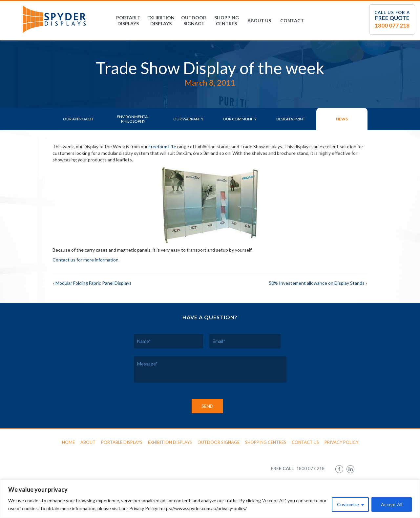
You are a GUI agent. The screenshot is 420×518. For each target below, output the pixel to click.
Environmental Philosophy (133, 119)
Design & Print (291, 119)
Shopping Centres (227, 21)
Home (68, 442)
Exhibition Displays (161, 21)
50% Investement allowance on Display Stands (317, 283)
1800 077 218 (392, 25)
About (88, 442)
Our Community (240, 119)
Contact (292, 21)
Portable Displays (128, 21)
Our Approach (78, 119)
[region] (210, 499)
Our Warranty (188, 119)
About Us (259, 21)
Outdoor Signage (194, 21)
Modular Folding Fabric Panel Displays (94, 283)
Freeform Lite (162, 146)
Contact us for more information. (86, 260)
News (342, 119)
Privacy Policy (341, 442)
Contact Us (305, 442)
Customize (348, 504)
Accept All (392, 504)
